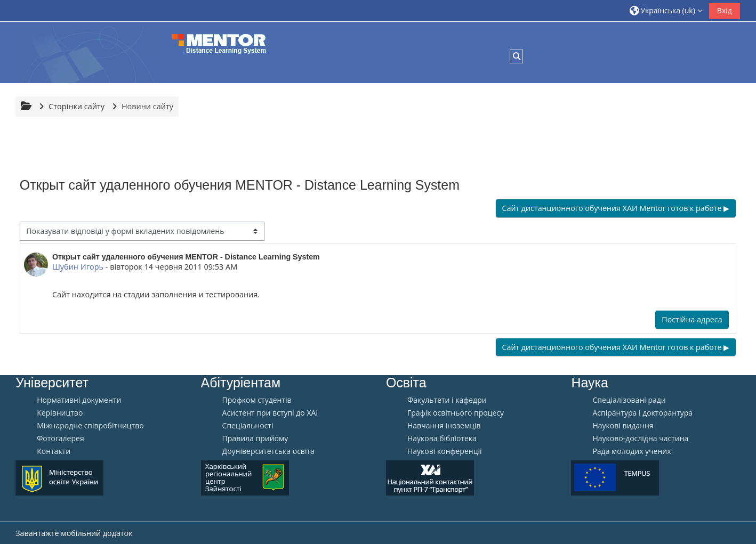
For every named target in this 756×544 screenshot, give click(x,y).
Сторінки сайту (77, 106)
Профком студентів (257, 400)
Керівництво (60, 413)
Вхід (725, 10)
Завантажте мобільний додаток (74, 533)
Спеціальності (248, 426)
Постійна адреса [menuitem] (692, 319)
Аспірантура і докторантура (642, 413)
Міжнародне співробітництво (90, 426)
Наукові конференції (445, 451)
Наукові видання (623, 426)
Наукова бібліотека (442, 439)
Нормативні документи (79, 400)
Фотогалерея (60, 439)
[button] (666, 10)
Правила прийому (255, 439)
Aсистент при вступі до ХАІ (270, 413)
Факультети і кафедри (447, 400)
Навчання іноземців (444, 426)
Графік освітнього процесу (456, 413)
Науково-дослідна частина (640, 439)
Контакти (54, 451)
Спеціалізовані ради (629, 400)
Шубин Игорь (78, 267)
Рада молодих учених (632, 451)
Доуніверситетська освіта (268, 451)
